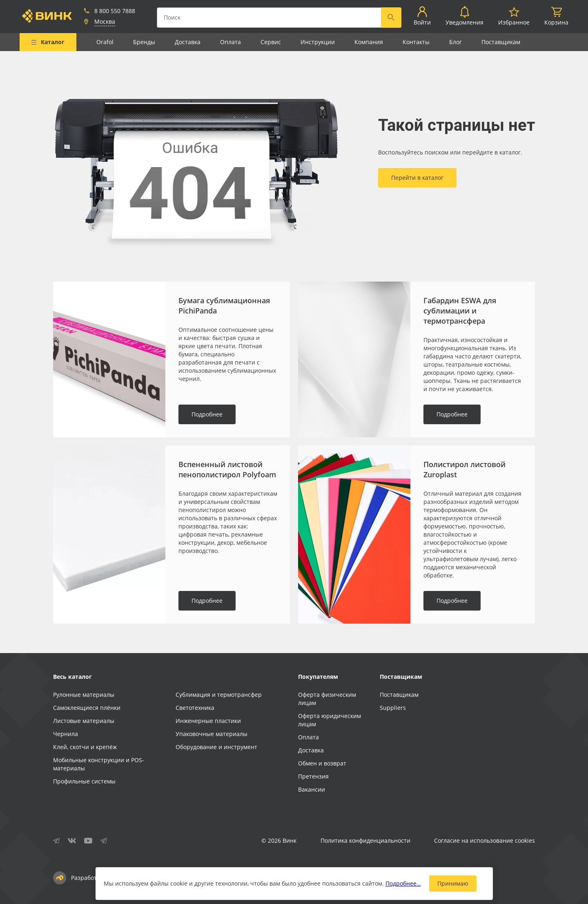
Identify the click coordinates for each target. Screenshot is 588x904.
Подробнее (207, 414)
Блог (455, 42)
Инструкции (318, 42)
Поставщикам (501, 42)
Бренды (144, 42)
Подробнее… (403, 883)
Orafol (105, 42)
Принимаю (453, 883)
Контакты (416, 42)
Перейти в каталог (417, 178)
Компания (369, 42)
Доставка (188, 42)
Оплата (231, 42)
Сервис (271, 42)
